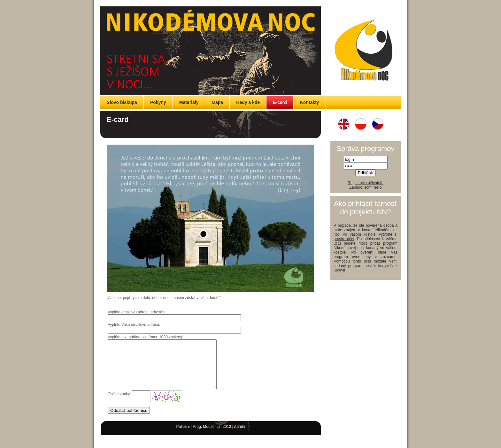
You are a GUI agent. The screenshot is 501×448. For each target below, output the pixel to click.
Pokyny (158, 102)
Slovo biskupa (122, 102)
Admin (240, 436)
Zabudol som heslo (365, 187)
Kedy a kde (248, 102)
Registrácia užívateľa (366, 183)
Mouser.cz (212, 436)
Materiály (189, 102)
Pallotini (183, 436)
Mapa (217, 102)
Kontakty (310, 102)
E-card (280, 102)
